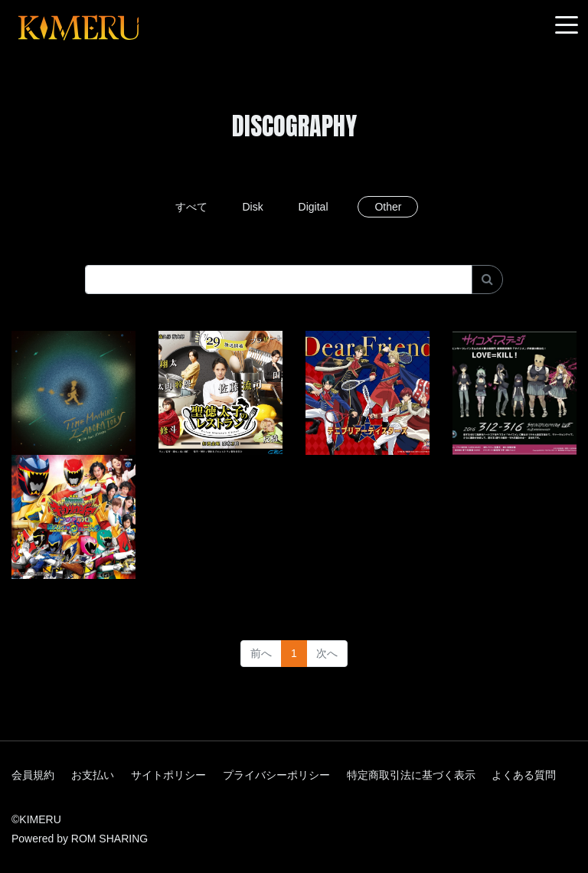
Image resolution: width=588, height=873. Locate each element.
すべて (191, 207)
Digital (314, 207)
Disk (252, 207)
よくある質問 (524, 775)
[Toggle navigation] (567, 26)
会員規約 (33, 775)
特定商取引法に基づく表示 (411, 775)
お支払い (93, 775)
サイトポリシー (168, 775)
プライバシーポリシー (276, 775)
